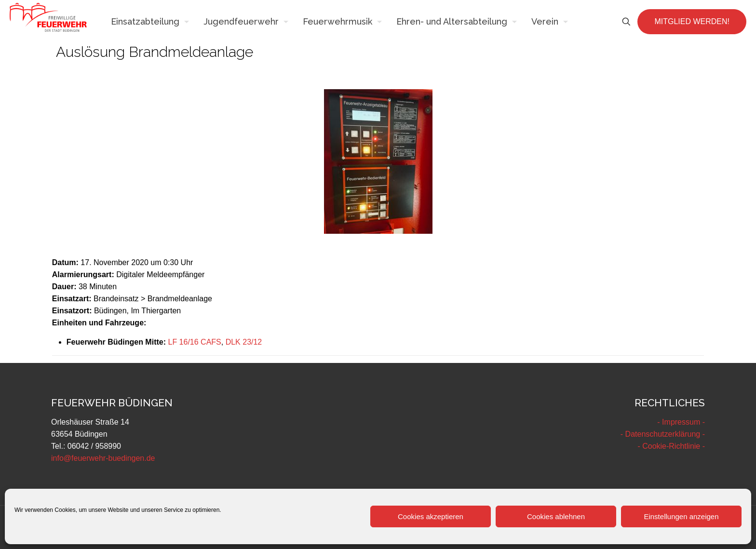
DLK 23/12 (244, 342)
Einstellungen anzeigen (681, 516)
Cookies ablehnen (556, 516)
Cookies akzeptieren (431, 516)
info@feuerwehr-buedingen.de (103, 458)
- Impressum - (681, 422)
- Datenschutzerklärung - (663, 434)
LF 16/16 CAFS (194, 342)
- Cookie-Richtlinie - (671, 446)
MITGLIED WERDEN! (692, 21)
